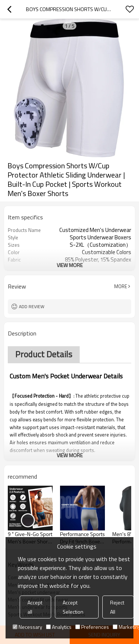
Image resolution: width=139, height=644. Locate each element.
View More (70, 265)
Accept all (35, 607)
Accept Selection (73, 607)
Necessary (27, 627)
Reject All (117, 607)
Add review (32, 306)
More (121, 286)
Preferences (92, 627)
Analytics (59, 627)
